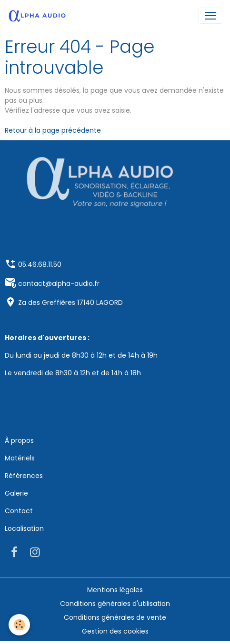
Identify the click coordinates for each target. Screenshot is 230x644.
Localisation (24, 528)
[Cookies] (19, 625)
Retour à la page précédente (53, 130)
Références (24, 476)
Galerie (16, 493)
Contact (19, 511)
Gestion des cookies (115, 631)
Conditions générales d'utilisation (115, 604)
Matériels (20, 458)
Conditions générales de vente (115, 617)
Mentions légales (115, 590)
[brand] (39, 16)
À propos (19, 440)
